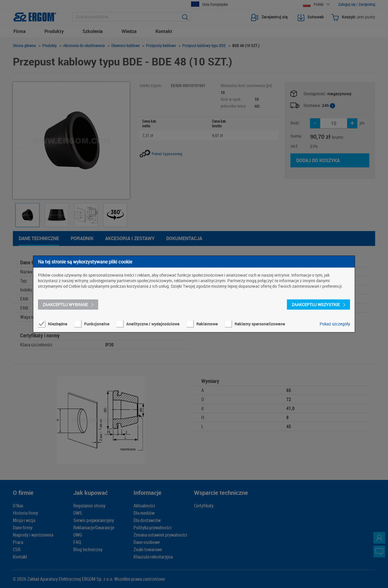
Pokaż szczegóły (335, 324)
